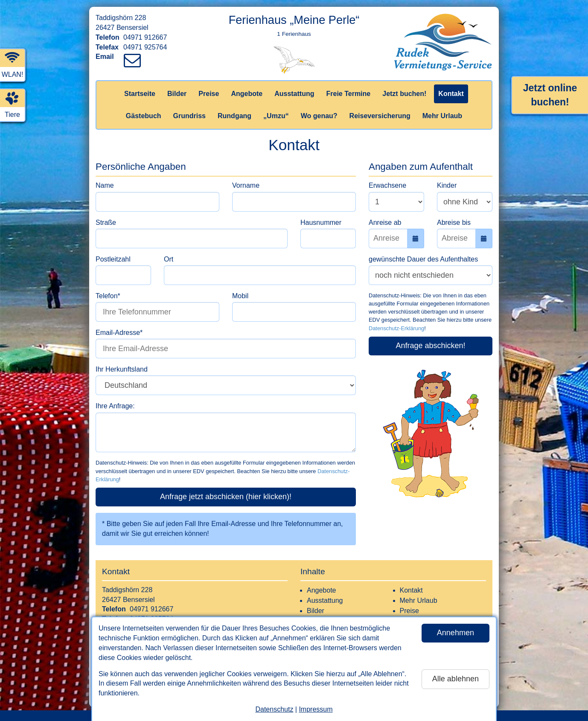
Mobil (240, 296)
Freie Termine (348, 94)
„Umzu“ (276, 116)
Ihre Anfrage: (115, 406)
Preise (209, 94)
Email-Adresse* (119, 333)
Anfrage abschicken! (430, 346)
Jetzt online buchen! (550, 95)
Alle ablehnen (456, 679)
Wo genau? (319, 116)
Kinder (447, 185)
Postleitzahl (113, 259)
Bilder (177, 94)
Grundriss (189, 116)
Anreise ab (385, 222)
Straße (106, 222)
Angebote (247, 94)
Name (105, 185)
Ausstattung (294, 94)
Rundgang (234, 116)
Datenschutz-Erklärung (396, 328)
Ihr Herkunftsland (122, 369)
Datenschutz (274, 709)
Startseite (140, 94)
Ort (169, 259)
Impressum (316, 709)
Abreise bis (454, 222)
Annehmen (456, 633)
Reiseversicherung (380, 116)
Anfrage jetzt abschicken (226, 497)
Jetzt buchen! (404, 94)
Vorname (246, 185)
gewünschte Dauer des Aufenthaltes (423, 259)
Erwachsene (387, 185)
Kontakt (451, 94)
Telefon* (108, 296)
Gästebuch (144, 116)
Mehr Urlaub (442, 116)
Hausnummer (321, 222)
